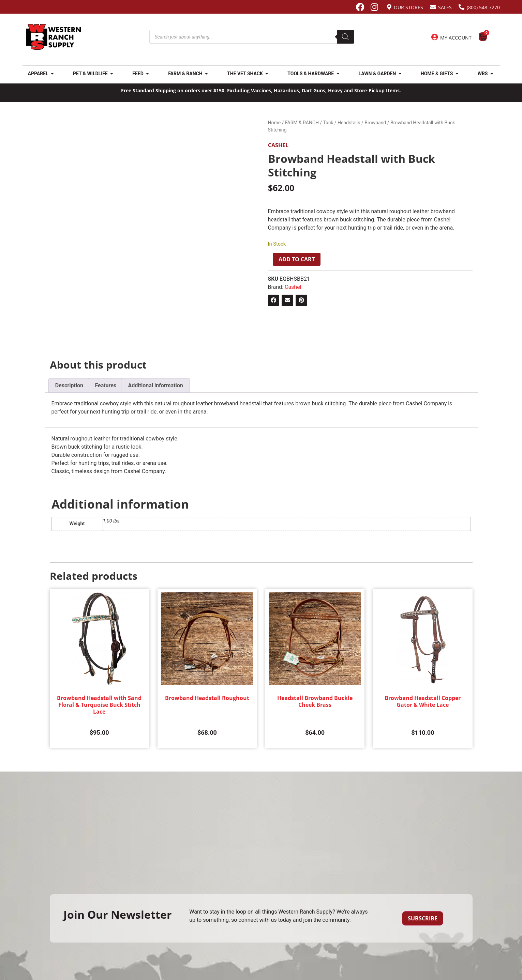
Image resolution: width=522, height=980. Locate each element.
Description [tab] (69, 385)
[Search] (345, 37)
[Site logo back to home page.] (54, 37)
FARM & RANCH (302, 123)
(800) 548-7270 (483, 7)
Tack (328, 123)
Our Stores (408, 7)
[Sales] (433, 7)
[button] (274, 300)
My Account (456, 38)
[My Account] (434, 37)
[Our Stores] (389, 7)
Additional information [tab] (155, 385)
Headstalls (349, 123)
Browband (375, 123)
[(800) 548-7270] (461, 7)
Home (274, 123)
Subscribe (423, 918)
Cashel (278, 145)
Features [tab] (106, 385)
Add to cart (297, 259)
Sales (445, 7)
